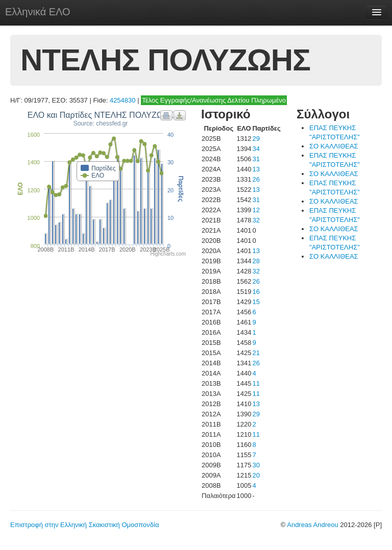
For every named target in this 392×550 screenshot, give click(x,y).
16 (256, 292)
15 (256, 302)
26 (256, 179)
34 (256, 149)
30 (256, 465)
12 (256, 210)
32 (256, 220)
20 (256, 475)
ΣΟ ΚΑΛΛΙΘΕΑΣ (334, 146)
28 (256, 261)
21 (256, 353)
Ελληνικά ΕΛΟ (38, 12)
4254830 (123, 100)
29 (256, 139)
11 (256, 383)
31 (256, 159)
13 (256, 169)
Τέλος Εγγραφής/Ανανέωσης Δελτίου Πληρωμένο (214, 100)
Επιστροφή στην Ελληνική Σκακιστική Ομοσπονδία (84, 525)
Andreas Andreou (312, 525)
